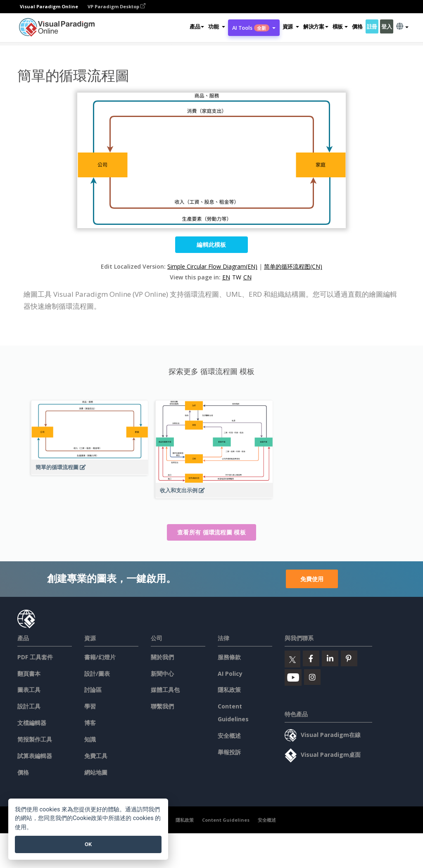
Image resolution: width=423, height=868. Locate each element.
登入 (386, 26)
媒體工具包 (165, 690)
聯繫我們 (162, 706)
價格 (357, 26)
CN (247, 277)
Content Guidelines (226, 820)
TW (237, 277)
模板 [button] (340, 26)
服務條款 (229, 657)
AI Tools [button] (254, 28)
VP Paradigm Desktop (116, 6)
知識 (90, 739)
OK (88, 844)
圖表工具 (29, 690)
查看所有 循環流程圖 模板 (211, 532)
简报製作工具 (35, 739)
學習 (90, 706)
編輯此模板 (211, 244)
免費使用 (312, 579)
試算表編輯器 (35, 756)
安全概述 (229, 736)
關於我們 (162, 657)
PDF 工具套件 (35, 657)
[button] (216, 26)
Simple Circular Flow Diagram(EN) (212, 266)
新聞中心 (162, 674)
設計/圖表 (97, 674)
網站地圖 (96, 772)
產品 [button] (197, 26)
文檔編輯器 (32, 723)
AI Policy (230, 674)
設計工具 (29, 706)
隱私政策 (229, 690)
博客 (90, 723)
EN (226, 277)
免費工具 (96, 756)
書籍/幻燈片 (100, 657)
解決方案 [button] (316, 26)
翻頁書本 (29, 674)
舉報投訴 (229, 752)
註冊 (372, 26)
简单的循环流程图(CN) (293, 266)
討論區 (93, 690)
